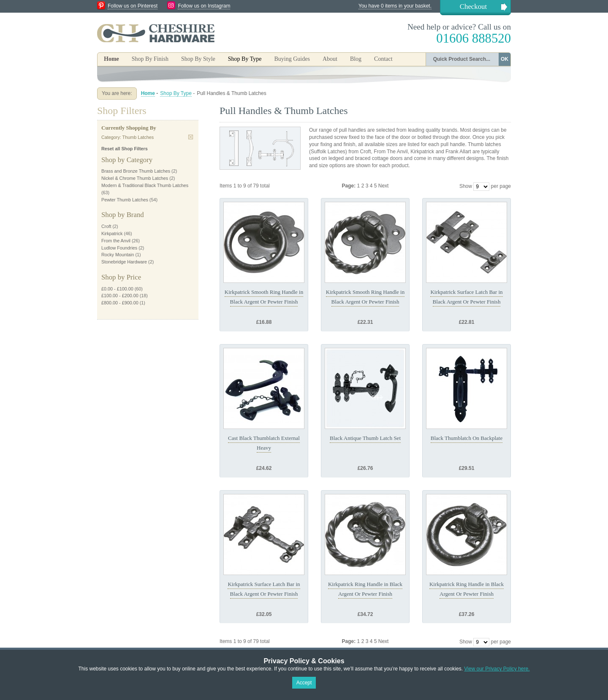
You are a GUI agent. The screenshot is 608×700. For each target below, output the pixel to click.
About (330, 59)
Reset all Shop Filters (125, 149)
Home (111, 59)
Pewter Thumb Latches (125, 200)
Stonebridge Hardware (124, 262)
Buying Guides (292, 59)
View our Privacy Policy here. (497, 669)
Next (384, 186)
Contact (383, 59)
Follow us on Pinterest (133, 6)
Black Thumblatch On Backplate (467, 438)
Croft (106, 226)
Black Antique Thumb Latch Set (365, 438)
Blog (356, 59)
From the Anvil (116, 241)
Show (466, 186)
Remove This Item (191, 137)
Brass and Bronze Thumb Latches (136, 171)
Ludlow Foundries (119, 248)
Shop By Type (176, 93)
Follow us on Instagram (204, 6)
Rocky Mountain (118, 255)
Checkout (473, 7)
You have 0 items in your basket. (395, 6)
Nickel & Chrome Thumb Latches (135, 178)
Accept (304, 683)
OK (505, 59)
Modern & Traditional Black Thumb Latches (145, 185)
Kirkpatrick (112, 233)
